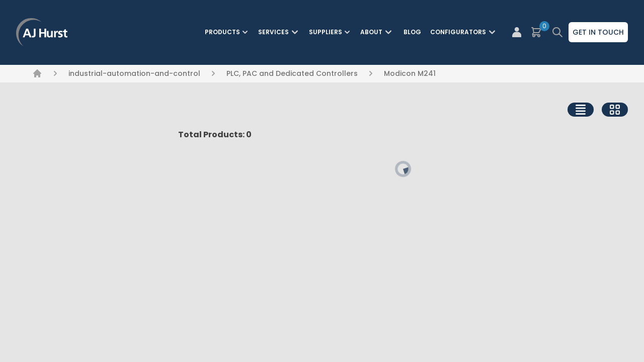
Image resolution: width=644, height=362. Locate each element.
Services (279, 32)
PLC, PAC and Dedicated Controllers (292, 73)
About (377, 32)
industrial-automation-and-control (134, 73)
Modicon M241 (410, 73)
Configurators (464, 32)
